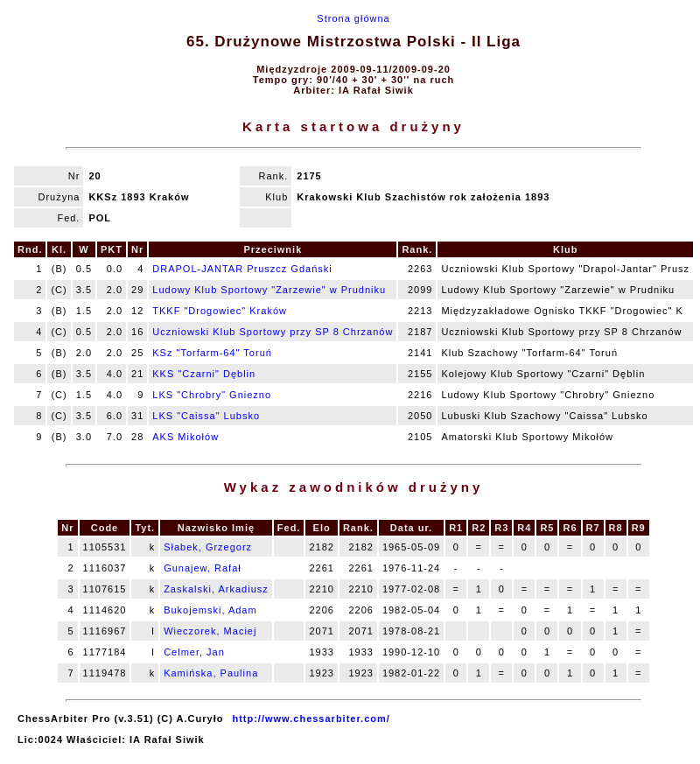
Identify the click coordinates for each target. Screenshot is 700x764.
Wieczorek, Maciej (210, 631)
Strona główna (353, 18)
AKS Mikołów (185, 437)
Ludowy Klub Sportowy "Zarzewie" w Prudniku (269, 290)
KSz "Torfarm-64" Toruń (212, 353)
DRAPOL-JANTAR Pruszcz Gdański (242, 269)
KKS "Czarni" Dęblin (204, 374)
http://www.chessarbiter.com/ (311, 718)
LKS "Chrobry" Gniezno (212, 395)
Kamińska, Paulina (211, 673)
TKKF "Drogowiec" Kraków (220, 311)
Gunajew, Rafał (203, 568)
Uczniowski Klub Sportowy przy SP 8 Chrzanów (273, 332)
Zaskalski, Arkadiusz (216, 589)
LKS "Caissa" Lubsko (206, 416)
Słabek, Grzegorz (208, 547)
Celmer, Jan (194, 652)
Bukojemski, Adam (210, 610)
